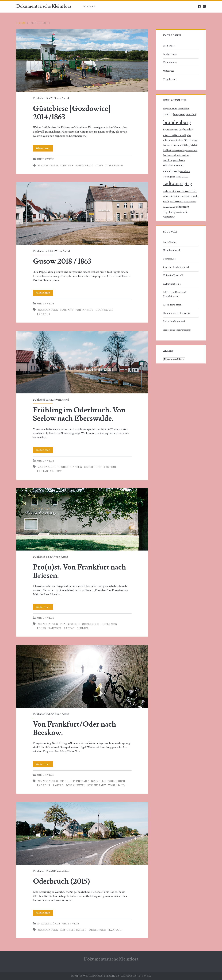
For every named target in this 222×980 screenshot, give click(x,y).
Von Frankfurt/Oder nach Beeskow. (82, 676)
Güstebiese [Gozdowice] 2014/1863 (82, 61)
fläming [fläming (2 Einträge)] (193, 140)
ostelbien (109, 624)
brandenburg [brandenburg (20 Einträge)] (177, 122)
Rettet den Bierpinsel (174, 321)
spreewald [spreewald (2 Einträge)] (193, 196)
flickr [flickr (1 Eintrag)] (186, 140)
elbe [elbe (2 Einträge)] (189, 135)
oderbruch (114, 166)
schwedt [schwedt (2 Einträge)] (168, 196)
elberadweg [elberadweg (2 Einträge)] (169, 140)
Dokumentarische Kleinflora (44, 6)
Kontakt (89, 7)
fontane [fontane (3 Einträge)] (168, 145)
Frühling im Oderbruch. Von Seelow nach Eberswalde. (82, 362)
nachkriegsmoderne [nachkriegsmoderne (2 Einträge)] (174, 160)
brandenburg (48, 166)
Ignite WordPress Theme (93, 976)
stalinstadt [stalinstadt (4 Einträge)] (177, 201)
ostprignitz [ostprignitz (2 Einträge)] (169, 177)
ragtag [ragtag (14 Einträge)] (186, 183)
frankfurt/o (70, 624)
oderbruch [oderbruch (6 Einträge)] (172, 171)
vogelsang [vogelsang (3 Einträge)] (169, 212)
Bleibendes (169, 46)
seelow (56, 471)
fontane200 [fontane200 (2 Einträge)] (180, 145)
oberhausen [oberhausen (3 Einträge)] (171, 165)
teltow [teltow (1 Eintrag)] (186, 202)
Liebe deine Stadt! (172, 305)
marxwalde (46, 467)
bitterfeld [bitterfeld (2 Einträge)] (191, 115)
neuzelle (98, 781)
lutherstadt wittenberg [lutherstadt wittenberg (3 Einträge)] (177, 156)
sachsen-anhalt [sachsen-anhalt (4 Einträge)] (187, 191)
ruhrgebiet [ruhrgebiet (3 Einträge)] (170, 191)
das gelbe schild (74, 930)
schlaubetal (75, 785)
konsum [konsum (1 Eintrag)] (175, 151)
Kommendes (170, 63)
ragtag (43, 471)
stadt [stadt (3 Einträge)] (166, 202)
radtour (44, 314)
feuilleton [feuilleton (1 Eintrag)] (180, 140)
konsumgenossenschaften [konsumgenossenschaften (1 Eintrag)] (188, 151)
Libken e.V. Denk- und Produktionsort (175, 294)
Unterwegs (46, 159)
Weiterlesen (44, 148)
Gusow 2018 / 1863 (82, 214)
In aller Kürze (49, 924)
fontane (67, 166)
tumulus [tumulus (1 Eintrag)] (193, 202)
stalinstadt (97, 785)
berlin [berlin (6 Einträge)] (168, 114)
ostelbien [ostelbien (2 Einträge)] (185, 172)
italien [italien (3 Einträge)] (167, 150)
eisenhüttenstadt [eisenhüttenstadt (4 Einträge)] (175, 135)
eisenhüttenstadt (75, 781)
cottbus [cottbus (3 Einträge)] (183, 130)
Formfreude (169, 259)
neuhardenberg (70, 467)
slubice (83, 628)
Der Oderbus (170, 242)
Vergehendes (170, 79)
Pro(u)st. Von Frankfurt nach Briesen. (82, 519)
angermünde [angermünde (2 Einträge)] (170, 109)
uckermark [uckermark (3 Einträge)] (182, 207)
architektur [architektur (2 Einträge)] (183, 109)
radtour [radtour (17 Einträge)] (171, 183)
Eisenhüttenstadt (172, 250)
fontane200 (84, 166)
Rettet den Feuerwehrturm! (177, 330)
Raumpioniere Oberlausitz (177, 313)
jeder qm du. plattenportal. (176, 267)
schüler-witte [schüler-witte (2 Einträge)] (180, 196)
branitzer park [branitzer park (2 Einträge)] (171, 130)
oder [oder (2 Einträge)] (181, 165)
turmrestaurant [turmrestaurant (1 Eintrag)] (169, 207)
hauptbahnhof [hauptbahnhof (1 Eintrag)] (192, 145)
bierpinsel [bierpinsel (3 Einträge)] (179, 115)
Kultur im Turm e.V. (173, 276)
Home (21, 23)
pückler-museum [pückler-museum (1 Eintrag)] (182, 177)
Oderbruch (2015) (82, 833)
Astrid (65, 98)
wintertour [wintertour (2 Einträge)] (169, 217)
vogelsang (116, 785)
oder (99, 166)
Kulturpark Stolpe (172, 284)
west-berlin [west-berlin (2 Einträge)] (182, 212)
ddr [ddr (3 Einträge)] (190, 130)
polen (42, 628)
